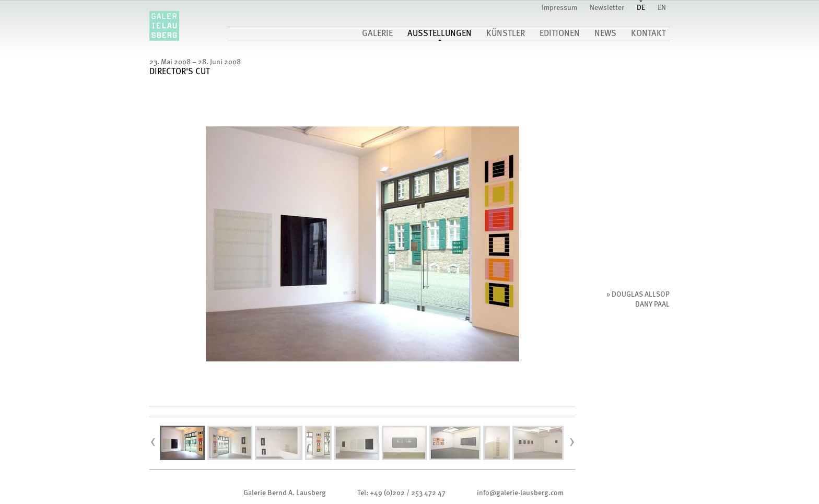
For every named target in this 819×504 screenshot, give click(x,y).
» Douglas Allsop (638, 295)
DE (641, 8)
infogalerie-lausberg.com (520, 493)
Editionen (560, 34)
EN (662, 8)
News (605, 34)
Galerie (377, 34)
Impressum (559, 8)
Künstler (506, 34)
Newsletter (607, 8)
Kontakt (648, 34)
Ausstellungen (440, 34)
